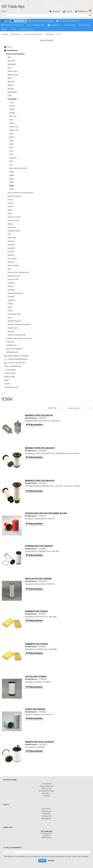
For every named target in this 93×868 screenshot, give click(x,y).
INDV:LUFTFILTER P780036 (39, 581)
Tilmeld (42, 861)
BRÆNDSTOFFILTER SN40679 (40, 482)
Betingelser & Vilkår (46, 791)
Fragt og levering (46, 786)
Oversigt (46, 796)
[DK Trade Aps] (13, 6)
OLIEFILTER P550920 (36, 713)
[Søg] (90, 15)
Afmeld (51, 861)
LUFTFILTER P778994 (36, 680)
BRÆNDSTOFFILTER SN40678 (40, 449)
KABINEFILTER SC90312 (37, 614)
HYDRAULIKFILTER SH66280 (39, 548)
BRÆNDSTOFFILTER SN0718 (39, 416)
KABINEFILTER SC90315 (37, 647)
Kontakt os (46, 793)
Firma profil (46, 789)
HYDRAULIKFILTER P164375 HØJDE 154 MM (47, 515)
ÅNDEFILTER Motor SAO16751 (40, 746)
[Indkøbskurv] (83, 11)
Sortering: (52, 408)
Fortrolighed (46, 784)
